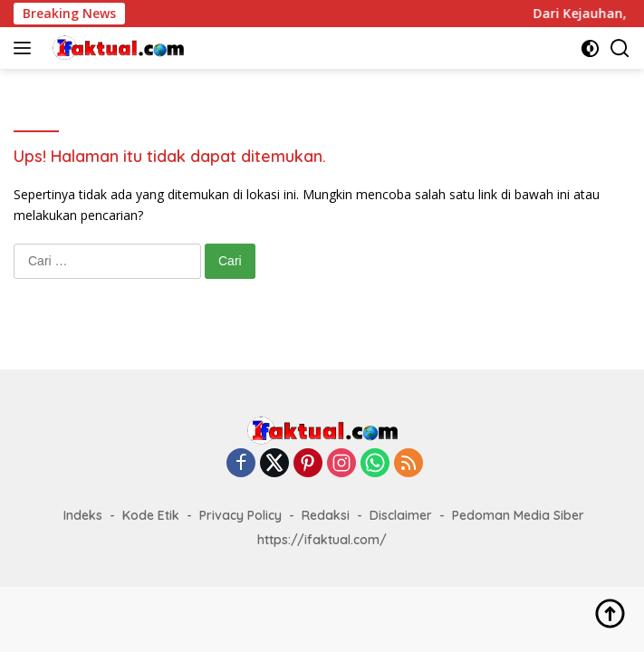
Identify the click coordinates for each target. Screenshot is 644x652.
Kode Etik (151, 515)
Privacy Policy (240, 515)
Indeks (83, 515)
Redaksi (326, 515)
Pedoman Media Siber (518, 515)
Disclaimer (401, 515)
